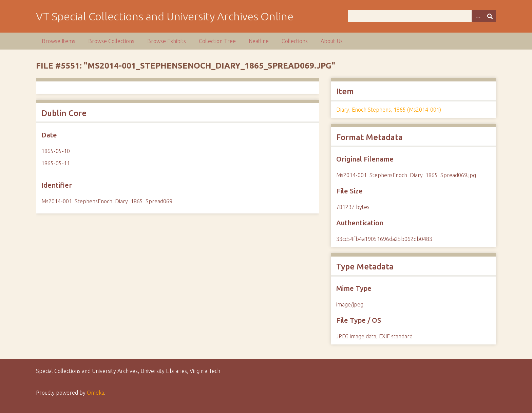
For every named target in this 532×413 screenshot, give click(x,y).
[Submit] (490, 16)
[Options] (478, 16)
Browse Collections (111, 41)
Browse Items (59, 41)
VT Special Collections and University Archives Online (165, 16)
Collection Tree (217, 41)
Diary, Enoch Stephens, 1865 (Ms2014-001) (389, 110)
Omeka (96, 393)
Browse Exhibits (167, 41)
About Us (332, 41)
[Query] (422, 16)
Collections (295, 41)
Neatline (259, 41)
